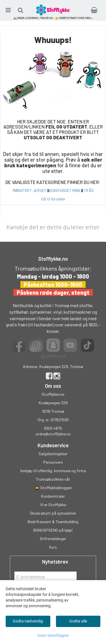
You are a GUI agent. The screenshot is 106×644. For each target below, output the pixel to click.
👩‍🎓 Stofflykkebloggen (53, 488)
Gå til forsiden (53, 199)
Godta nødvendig (28, 621)
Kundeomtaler (53, 496)
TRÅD (89, 190)
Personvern (53, 462)
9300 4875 (53, 428)
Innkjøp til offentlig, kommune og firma (53, 471)
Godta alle (78, 621)
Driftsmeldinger (53, 539)
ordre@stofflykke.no (53, 434)
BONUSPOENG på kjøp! (53, 530)
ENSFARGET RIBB (65, 190)
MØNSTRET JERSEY (30, 190)
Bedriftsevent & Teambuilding (53, 522)
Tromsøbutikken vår (53, 479)
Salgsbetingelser (53, 454)
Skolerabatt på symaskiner (53, 513)
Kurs (53, 547)
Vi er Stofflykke (53, 505)
